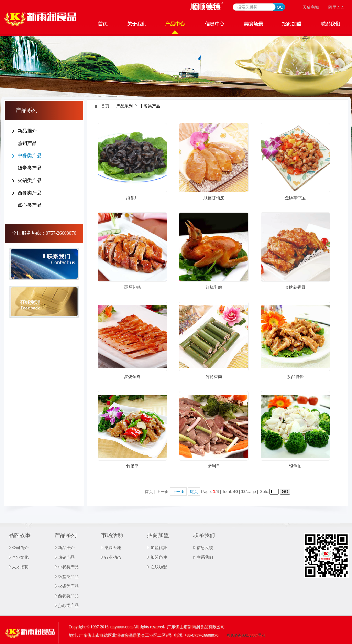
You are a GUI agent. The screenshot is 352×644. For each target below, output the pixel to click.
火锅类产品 (30, 180)
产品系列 (66, 535)
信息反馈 (205, 548)
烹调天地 (113, 548)
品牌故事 (20, 535)
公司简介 (20, 548)
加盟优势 (159, 548)
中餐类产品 (30, 156)
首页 (105, 106)
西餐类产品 (30, 193)
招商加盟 (158, 535)
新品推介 (27, 131)
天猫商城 (311, 7)
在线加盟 (159, 567)
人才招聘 (20, 567)
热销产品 (27, 143)
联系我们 (204, 535)
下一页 (178, 492)
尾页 (194, 492)
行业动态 (113, 557)
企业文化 (20, 557)
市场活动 (112, 535)
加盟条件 (159, 557)
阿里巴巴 (337, 7)
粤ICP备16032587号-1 (246, 635)
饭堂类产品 (30, 168)
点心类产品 (30, 205)
